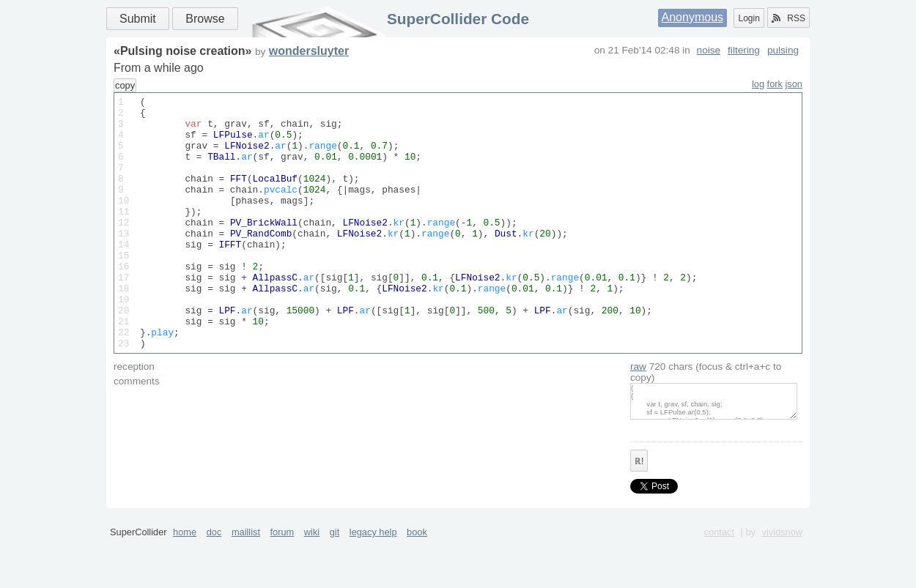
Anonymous (693, 17)
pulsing (783, 50)
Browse (205, 19)
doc (214, 583)
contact (719, 583)
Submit (138, 19)
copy (125, 85)
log (758, 84)
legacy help (373, 583)
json (794, 84)
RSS (788, 18)
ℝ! (639, 512)
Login (749, 18)
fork (775, 84)
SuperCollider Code (458, 19)
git (335, 583)
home (185, 583)
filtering (744, 50)
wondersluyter (309, 51)
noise (709, 50)
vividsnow (782, 583)
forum (282, 583)
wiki (312, 583)
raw (638, 417)
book (417, 583)
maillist (246, 583)
